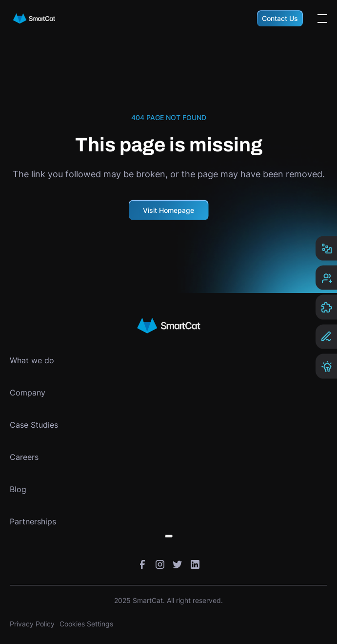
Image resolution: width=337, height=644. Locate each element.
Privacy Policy (32, 624)
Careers (24, 457)
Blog (18, 489)
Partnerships (33, 521)
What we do (32, 360)
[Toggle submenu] (169, 536)
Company (28, 393)
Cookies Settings (86, 624)
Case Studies (34, 425)
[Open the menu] (322, 19)
